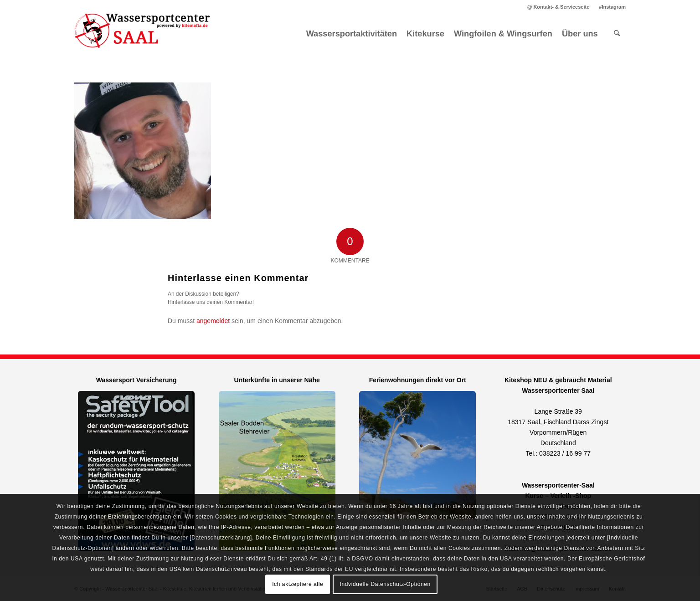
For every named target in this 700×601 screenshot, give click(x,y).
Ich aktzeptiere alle (298, 584)
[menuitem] (559, 7)
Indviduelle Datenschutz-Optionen (385, 584)
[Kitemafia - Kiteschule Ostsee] (143, 34)
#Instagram (612, 7)
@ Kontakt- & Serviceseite (558, 7)
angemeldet (213, 321)
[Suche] (617, 34)
